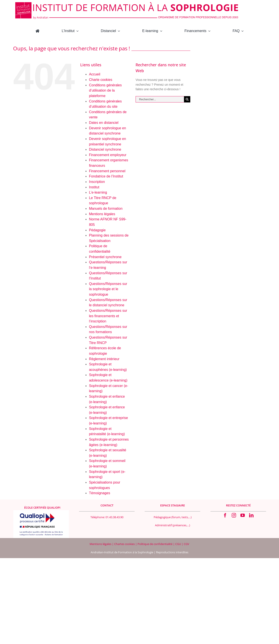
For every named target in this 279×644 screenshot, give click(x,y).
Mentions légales (102, 214)
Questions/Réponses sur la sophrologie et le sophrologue (108, 289)
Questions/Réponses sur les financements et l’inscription (108, 316)
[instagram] (234, 515)
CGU (178, 544)
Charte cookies (101, 80)
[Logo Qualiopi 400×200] (41, 512)
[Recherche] (187, 99)
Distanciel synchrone (105, 149)
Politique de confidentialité (155, 544)
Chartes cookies (124, 544)
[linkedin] (251, 515)
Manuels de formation (106, 209)
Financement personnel (107, 171)
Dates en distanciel (104, 123)
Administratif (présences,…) (173, 525)
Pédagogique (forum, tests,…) (173, 517)
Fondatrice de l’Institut (106, 176)
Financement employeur (108, 155)
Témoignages (100, 493)
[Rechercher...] (160, 99)
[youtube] (243, 515)
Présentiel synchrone (105, 257)
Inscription (97, 182)
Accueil (95, 74)
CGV (186, 544)
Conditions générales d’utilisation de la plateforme (105, 90)
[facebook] (225, 515)
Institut (94, 187)
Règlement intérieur (104, 359)
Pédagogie (97, 230)
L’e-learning (98, 192)
